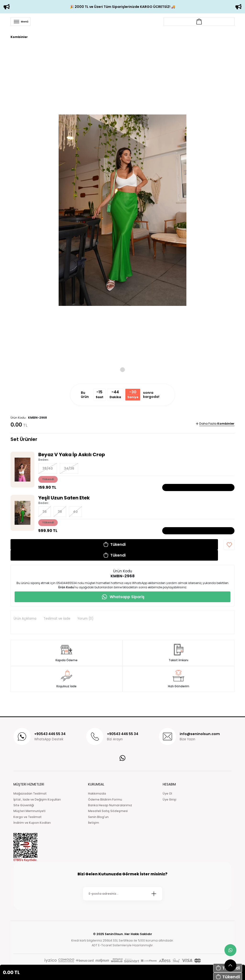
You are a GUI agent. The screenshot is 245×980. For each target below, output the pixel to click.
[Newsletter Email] (123, 894)
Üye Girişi (170, 799)
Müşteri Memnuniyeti (29, 811)
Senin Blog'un (98, 817)
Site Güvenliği (24, 805)
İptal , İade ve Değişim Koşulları (37, 799)
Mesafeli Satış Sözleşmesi (108, 811)
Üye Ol (167, 793)
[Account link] (199, 22)
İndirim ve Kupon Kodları (32, 823)
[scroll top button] (230, 965)
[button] (114, 544)
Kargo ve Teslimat (28, 817)
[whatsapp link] (230, 950)
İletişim (94, 823)
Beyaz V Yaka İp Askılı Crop (72, 455)
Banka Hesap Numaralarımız (110, 805)
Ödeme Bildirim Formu (105, 799)
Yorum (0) (85, 619)
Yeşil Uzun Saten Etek (64, 498)
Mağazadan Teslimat (30, 793)
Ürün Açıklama (25, 619)
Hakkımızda (97, 793)
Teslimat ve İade (57, 619)
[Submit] (154, 894)
